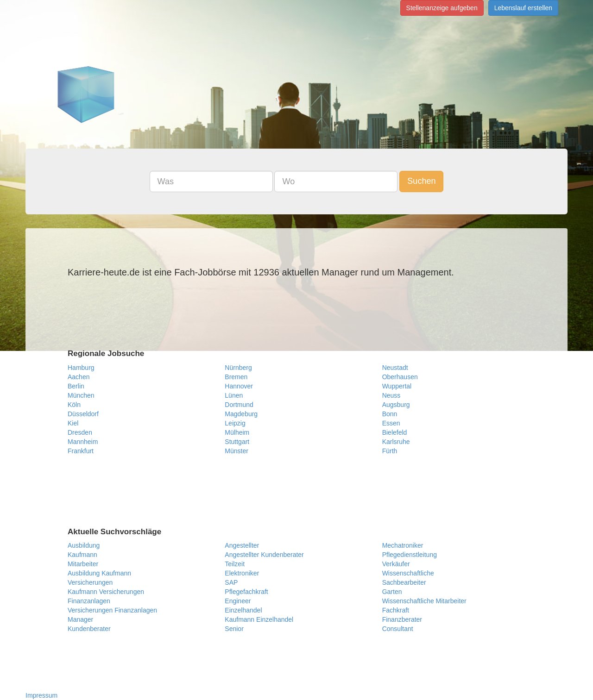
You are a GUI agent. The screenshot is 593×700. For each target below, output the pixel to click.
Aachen (79, 377)
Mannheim (83, 442)
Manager (80, 619)
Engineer (238, 601)
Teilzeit (235, 564)
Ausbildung (84, 545)
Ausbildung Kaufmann (99, 573)
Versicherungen (90, 582)
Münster (237, 451)
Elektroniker (242, 573)
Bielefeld (395, 432)
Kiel (73, 423)
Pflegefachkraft (246, 592)
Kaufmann (82, 555)
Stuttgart (237, 442)
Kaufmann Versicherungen (106, 592)
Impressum (41, 695)
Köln (74, 405)
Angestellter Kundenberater (264, 555)
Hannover (239, 386)
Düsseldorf (83, 414)
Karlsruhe (396, 442)
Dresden (80, 432)
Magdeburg (241, 414)
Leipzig (235, 423)
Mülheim (237, 432)
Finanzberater (402, 619)
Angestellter (242, 545)
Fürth (390, 451)
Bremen (236, 377)
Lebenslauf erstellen (523, 8)
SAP (231, 582)
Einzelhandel (243, 610)
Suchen (421, 181)
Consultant (398, 629)
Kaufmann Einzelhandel (259, 619)
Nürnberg (238, 368)
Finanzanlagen (89, 601)
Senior (234, 629)
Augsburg (396, 405)
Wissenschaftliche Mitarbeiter (424, 601)
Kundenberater (89, 629)
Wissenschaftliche (408, 573)
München (81, 395)
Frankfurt (81, 451)
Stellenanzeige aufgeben (442, 8)
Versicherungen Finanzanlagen (112, 610)
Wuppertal (397, 386)
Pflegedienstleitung (410, 555)
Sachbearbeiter (404, 582)
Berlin (76, 386)
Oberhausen (400, 377)
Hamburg (81, 368)
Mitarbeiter (83, 564)
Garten (392, 592)
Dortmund (239, 405)
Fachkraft (396, 610)
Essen (391, 423)
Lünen (234, 395)
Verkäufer (396, 564)
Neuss (391, 395)
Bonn (390, 414)
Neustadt (395, 368)
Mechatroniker (403, 545)
